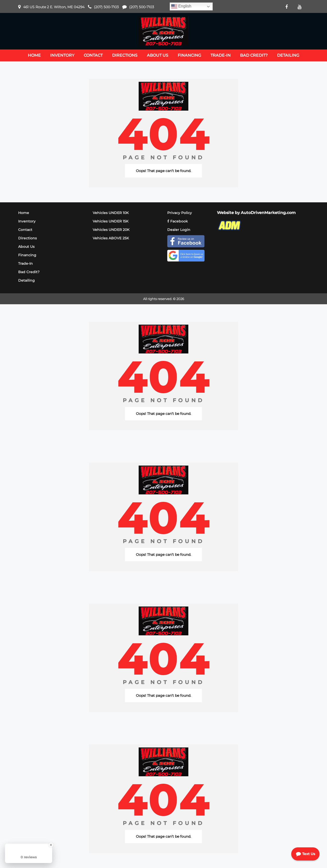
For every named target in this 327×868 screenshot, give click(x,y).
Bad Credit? (29, 272)
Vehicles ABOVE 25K (111, 238)
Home (24, 213)
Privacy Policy (180, 213)
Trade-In (25, 263)
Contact (25, 230)
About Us (26, 247)
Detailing (26, 280)
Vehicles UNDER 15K (111, 221)
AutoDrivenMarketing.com (268, 213)
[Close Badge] (51, 845)
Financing (27, 255)
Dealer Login (179, 230)
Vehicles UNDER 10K (111, 213)
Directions (27, 238)
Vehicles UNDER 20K (111, 230)
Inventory (27, 221)
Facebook (178, 221)
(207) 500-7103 (106, 7)
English (181, 6)
